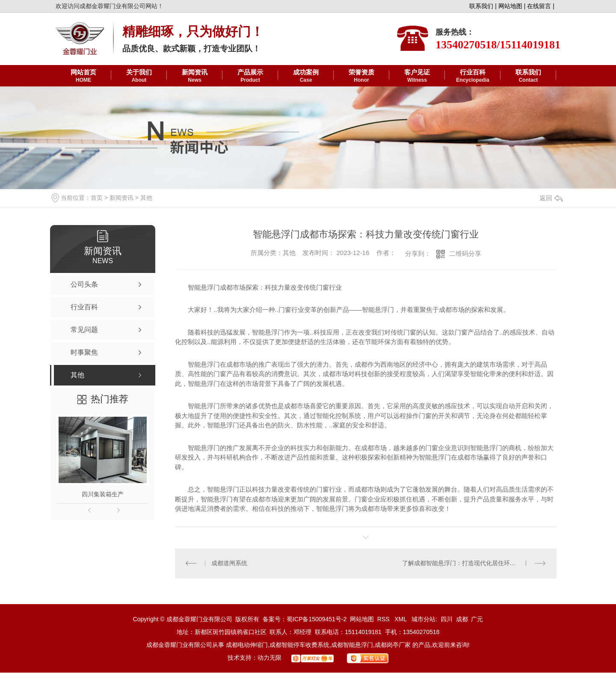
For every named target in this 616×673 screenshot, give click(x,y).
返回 (551, 198)
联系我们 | (483, 6)
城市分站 (423, 620)
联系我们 (528, 76)
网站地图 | (512, 6)
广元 (477, 620)
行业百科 (473, 76)
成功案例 (306, 76)
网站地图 (362, 620)
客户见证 (417, 76)
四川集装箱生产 (103, 494)
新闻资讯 (195, 76)
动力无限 (269, 658)
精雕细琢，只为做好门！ (193, 31)
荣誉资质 (361, 76)
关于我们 (139, 76)
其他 (146, 198)
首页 (97, 198)
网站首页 (83, 76)
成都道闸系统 (229, 563)
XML (401, 620)
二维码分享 (465, 253)
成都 (462, 620)
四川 (447, 620)
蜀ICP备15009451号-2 (317, 620)
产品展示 (250, 76)
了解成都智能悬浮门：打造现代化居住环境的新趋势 (471, 563)
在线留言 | (541, 6)
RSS (384, 620)
